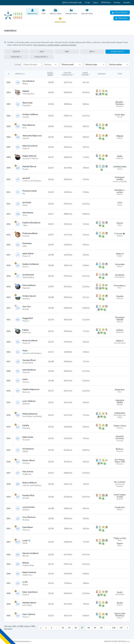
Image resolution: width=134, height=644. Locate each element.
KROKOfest (106, 3)
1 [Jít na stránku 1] (46, 628)
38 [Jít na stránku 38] (88, 628)
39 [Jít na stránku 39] (95, 628)
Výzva (96, 3)
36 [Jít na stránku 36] (76, 628)
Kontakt (127, 3)
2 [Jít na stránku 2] (51, 628)
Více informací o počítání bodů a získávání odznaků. (55, 45)
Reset (18, 65)
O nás (87, 3)
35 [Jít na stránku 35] (69, 628)
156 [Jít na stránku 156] (114, 628)
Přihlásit (122, 18)
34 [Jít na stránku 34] (63, 628)
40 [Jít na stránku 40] (101, 628)
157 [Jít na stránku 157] (121, 628)
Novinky (117, 3)
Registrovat (120, 13)
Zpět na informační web (72, 3)
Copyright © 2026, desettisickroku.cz (18, 641)
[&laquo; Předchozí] (41, 628)
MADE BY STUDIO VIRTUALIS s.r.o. (117, 641)
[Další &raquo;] (127, 628)
